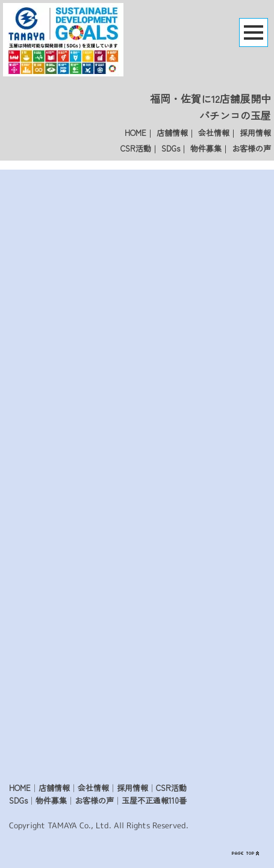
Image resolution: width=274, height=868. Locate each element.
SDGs (171, 148)
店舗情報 (172, 133)
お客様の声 (251, 148)
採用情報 (255, 133)
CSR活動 (136, 148)
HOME (135, 133)
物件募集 (206, 148)
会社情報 (214, 133)
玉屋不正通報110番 (154, 800)
